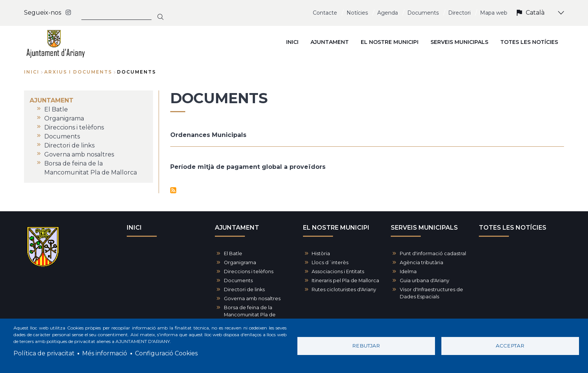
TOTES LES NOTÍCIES (513, 228)
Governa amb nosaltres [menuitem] (79, 154)
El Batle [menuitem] (56, 109)
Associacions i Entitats (338, 271)
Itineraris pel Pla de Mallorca (345, 281)
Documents (423, 13)
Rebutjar (366, 346)
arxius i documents (78, 72)
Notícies (357, 13)
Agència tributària (421, 262)
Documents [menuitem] (62, 136)
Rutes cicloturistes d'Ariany (344, 290)
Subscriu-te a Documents (173, 190)
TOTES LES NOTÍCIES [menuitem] (529, 42)
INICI (134, 228)
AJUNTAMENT (237, 228)
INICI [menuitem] (292, 42)
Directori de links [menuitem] (69, 145)
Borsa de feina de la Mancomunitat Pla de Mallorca (250, 315)
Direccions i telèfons (249, 271)
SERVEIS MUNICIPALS (424, 228)
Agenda (388, 13)
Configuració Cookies (166, 353)
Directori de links (244, 290)
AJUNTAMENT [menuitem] (330, 42)
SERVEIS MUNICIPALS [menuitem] (459, 42)
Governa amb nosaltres (252, 299)
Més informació (105, 353)
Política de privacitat (44, 353)
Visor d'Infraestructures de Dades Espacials (431, 293)
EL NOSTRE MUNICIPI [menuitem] (390, 42)
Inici (32, 72)
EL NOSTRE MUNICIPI (336, 228)
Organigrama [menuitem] (64, 118)
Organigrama (240, 262)
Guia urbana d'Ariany (424, 281)
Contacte (325, 13)
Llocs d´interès (330, 262)
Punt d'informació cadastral (433, 253)
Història (321, 253)
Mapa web (494, 13)
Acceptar (510, 346)
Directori (459, 13)
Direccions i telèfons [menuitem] (74, 127)
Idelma (408, 271)
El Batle (233, 253)
